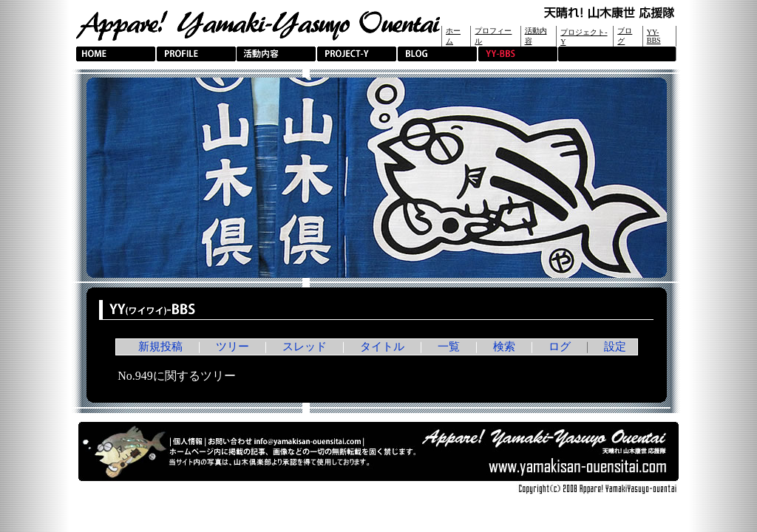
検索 (504, 347)
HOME (116, 54)
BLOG (437, 54)
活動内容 (276, 54)
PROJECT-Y (357, 54)
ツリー (232, 347)
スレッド (305, 347)
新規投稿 (160, 347)
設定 (615, 347)
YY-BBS (654, 36)
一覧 (449, 347)
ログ (560, 347)
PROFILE (196, 54)
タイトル (382, 347)
